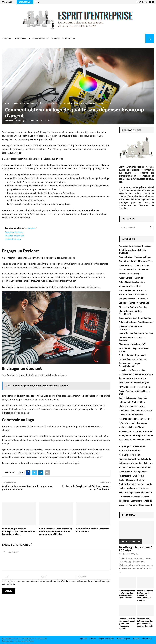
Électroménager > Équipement (133, 359)
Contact (93, 639)
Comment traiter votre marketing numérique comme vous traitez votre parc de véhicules (55, 532)
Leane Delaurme (15, 121)
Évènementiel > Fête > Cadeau (133, 379)
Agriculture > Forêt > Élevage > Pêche (136, 261)
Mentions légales (123, 639)
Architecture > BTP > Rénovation (134, 270)
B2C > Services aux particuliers (133, 295)
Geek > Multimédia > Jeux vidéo (133, 398)
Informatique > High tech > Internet (135, 419)
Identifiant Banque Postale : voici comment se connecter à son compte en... (145, 595)
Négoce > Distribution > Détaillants (135, 459)
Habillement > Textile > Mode (132, 402)
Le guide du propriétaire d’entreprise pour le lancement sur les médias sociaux (19, 532)
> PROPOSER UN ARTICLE (64, 38)
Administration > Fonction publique (135, 257)
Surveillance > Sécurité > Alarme (134, 497)
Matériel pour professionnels (132, 447)
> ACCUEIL (7, 38)
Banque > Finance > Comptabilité (134, 303)
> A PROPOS (20, 38)
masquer (31, 228)
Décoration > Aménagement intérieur (136, 333)
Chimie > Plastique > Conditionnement (136, 322)
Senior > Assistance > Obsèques (133, 488)
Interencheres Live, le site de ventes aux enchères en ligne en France (127, 594)
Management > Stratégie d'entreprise (136, 436)
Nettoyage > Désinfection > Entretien (136, 463)
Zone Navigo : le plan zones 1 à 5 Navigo (135, 549)
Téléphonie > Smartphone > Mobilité (135, 501)
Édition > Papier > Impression (132, 355)
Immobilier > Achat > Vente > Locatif (135, 411)
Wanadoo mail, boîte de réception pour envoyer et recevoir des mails (145, 622)
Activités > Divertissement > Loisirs (135, 246)
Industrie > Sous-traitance (131, 415)
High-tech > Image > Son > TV (132, 406)
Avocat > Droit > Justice (129, 286)
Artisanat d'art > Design (130, 274)
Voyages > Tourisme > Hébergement (135, 505)
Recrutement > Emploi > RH (131, 476)
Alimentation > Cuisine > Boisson (134, 265)
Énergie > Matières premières (133, 370)
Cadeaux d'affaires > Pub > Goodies (135, 318)
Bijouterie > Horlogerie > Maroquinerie (130, 313)
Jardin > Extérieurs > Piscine (132, 427)
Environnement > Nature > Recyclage (136, 375)
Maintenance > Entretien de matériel (136, 432)
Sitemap (136, 639)
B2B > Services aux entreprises (133, 291)
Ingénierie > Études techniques (133, 423)
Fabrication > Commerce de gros (134, 383)
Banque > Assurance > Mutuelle (133, 299)
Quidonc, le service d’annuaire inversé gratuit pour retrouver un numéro (127, 624)
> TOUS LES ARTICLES (39, 38)
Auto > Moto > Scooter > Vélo (132, 282)
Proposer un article (106, 639)
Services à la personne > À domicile (135, 492)
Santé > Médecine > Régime (132, 480)
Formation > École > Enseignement (135, 387)
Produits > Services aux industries (135, 467)
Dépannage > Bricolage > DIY (132, 344)
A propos (83, 639)
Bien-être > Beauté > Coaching (133, 307)
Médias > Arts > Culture (129, 451)
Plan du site (147, 639)
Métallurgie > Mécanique (130, 455)
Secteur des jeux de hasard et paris (135, 484)
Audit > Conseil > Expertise (131, 278)
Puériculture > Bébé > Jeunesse (133, 472)
